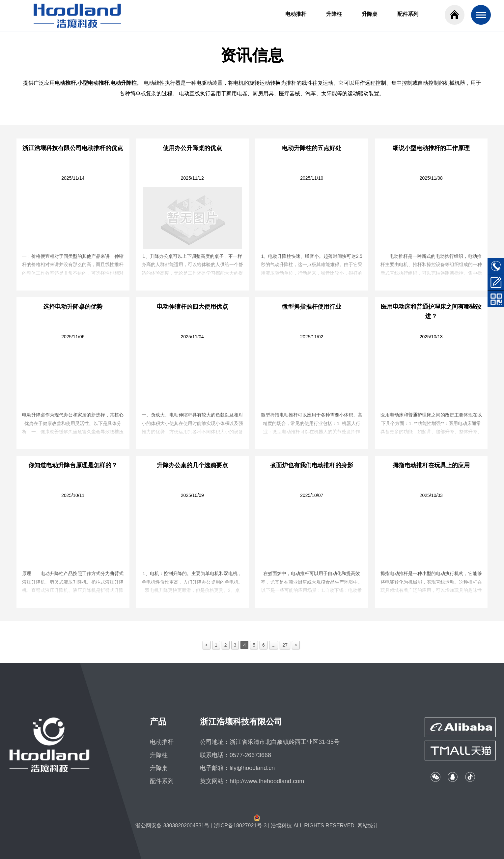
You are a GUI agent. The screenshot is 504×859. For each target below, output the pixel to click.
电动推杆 (296, 14)
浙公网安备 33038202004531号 (172, 826)
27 (285, 645)
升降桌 (370, 14)
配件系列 (408, 14)
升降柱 (334, 14)
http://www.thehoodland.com (267, 781)
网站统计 (368, 826)
